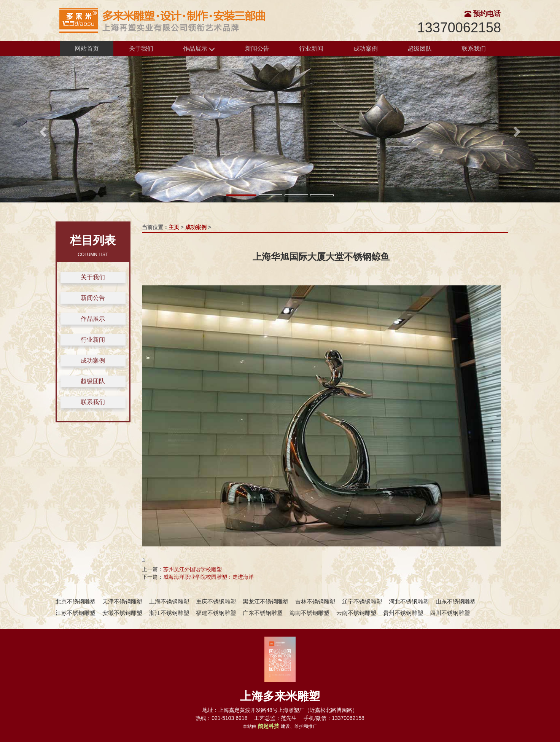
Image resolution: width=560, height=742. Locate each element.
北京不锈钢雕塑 (76, 601)
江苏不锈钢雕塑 (76, 613)
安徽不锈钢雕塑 (122, 613)
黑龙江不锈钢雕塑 (266, 601)
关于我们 (141, 49)
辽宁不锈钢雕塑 (362, 601)
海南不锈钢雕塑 (309, 613)
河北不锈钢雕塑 (409, 601)
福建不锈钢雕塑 (216, 613)
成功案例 (366, 49)
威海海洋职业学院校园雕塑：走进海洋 (208, 577)
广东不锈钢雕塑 (263, 613)
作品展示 (199, 49)
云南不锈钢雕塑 (356, 613)
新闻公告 (257, 49)
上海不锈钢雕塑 (169, 601)
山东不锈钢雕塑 (456, 601)
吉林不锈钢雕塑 (315, 601)
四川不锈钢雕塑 (450, 613)
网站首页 (87, 49)
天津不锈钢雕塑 (122, 601)
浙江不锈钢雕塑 (169, 613)
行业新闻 (311, 49)
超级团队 (420, 49)
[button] (42, 129)
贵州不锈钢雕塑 (403, 613)
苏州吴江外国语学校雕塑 (192, 569)
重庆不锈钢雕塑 (216, 601)
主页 (174, 227)
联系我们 (474, 49)
